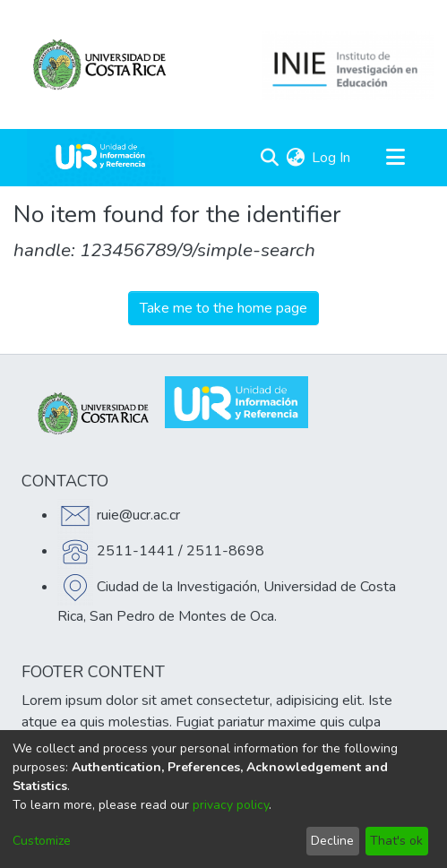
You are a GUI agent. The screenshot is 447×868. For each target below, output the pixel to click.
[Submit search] (269, 158)
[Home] (100, 158)
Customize (42, 841)
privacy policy (231, 805)
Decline (332, 841)
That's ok (396, 841)
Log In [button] (332, 158)
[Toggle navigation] (395, 158)
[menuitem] (295, 158)
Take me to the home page (223, 308)
